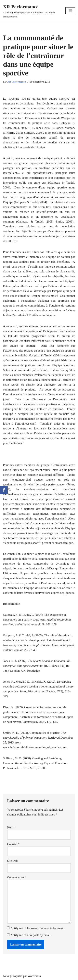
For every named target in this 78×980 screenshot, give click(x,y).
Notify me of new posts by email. (31, 935)
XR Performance (17, 82)
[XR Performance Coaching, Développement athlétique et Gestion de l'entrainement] (31, 11)
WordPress (34, 976)
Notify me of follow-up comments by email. (37, 928)
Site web (12, 861)
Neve (6, 976)
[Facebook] (4, 490)
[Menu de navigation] (70, 11)
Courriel (13, 844)
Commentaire (17, 877)
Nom (11, 827)
